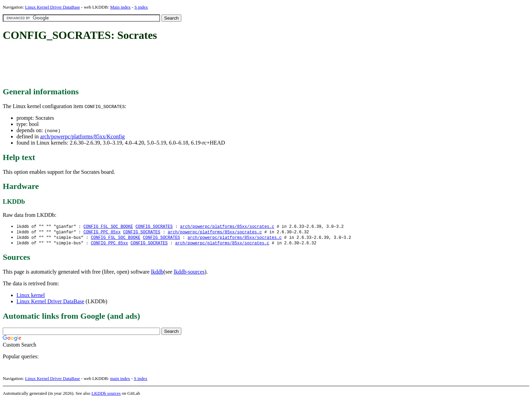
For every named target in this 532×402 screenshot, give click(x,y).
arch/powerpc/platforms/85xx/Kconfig (82, 136)
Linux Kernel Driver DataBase (53, 7)
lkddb (157, 273)
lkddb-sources (189, 273)
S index (141, 7)
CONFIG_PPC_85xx (102, 232)
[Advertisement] (128, 65)
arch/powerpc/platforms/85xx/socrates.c (227, 227)
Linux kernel (31, 297)
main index (120, 380)
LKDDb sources (106, 395)
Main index (120, 7)
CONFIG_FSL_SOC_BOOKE (108, 227)
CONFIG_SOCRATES (154, 227)
